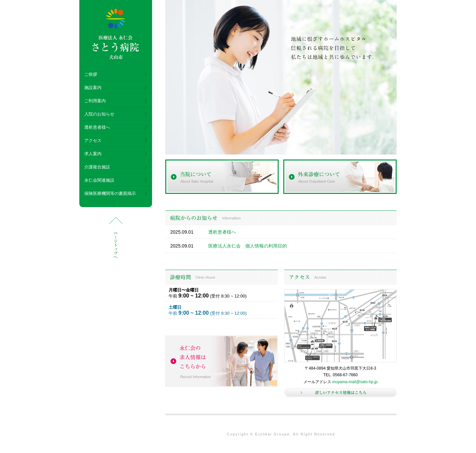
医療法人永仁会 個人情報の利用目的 (248, 246)
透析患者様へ (97, 127)
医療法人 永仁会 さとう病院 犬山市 (116, 34)
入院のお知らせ (99, 114)
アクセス (93, 140)
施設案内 (93, 88)
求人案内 (93, 154)
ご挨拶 (91, 74)
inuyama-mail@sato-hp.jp (355, 382)
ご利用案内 (95, 101)
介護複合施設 (97, 167)
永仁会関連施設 (99, 180)
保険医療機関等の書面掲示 (110, 193)
